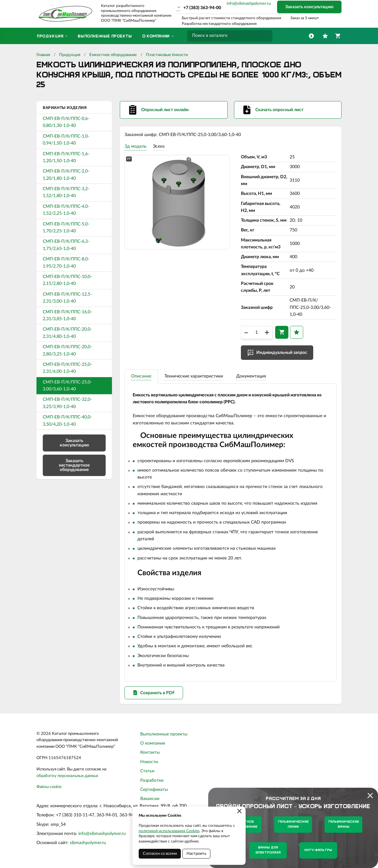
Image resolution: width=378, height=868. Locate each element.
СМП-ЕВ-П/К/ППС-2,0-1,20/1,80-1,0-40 (66, 175)
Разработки (152, 782)
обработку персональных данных (67, 777)
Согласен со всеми (160, 854)
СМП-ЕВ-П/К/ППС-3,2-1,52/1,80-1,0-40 (66, 192)
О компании (153, 745)
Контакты (150, 754)
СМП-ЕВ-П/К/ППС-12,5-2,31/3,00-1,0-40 (67, 298)
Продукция (70, 55)
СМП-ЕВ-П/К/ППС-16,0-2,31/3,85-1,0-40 (67, 315)
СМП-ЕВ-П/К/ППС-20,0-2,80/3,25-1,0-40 (67, 350)
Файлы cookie (49, 789)
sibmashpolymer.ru (88, 845)
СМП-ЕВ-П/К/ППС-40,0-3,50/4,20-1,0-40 (67, 421)
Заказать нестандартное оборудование (74, 465)
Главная (43, 55)
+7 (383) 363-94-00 (202, 8)
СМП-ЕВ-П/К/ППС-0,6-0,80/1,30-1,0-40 (66, 122)
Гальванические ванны (344, 824)
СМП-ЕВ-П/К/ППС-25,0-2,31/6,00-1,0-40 (67, 368)
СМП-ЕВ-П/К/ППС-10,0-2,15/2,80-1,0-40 (67, 280)
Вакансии (150, 801)
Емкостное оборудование (113, 55)
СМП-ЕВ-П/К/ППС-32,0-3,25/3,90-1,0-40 (67, 403)
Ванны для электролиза (268, 850)
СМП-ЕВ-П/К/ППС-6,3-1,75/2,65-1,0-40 (66, 245)
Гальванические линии (293, 824)
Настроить (196, 854)
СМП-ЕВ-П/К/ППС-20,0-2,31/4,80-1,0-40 (67, 333)
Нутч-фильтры (318, 850)
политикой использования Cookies (169, 831)
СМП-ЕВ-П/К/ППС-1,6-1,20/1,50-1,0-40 (66, 157)
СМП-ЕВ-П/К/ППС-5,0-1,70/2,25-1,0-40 (66, 228)
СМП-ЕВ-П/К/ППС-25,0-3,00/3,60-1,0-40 (67, 386)
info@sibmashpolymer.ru (249, 4)
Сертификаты (154, 791)
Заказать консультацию (309, 7)
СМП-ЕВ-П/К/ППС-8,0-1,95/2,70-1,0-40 (66, 263)
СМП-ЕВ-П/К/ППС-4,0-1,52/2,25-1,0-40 (66, 210)
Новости (149, 764)
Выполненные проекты (164, 736)
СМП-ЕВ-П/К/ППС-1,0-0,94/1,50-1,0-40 (66, 140)
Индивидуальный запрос (282, 354)
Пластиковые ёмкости (167, 55)
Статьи (147, 773)
